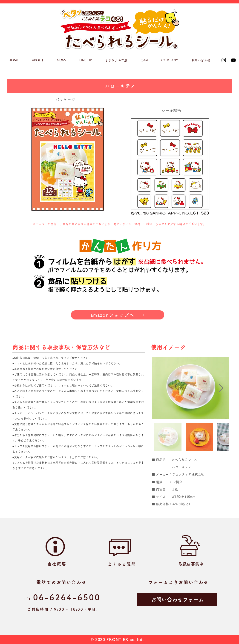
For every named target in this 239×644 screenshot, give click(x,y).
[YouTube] (233, 60)
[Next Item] (221, 388)
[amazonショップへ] (118, 315)
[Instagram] (224, 60)
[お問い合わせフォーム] (177, 600)
